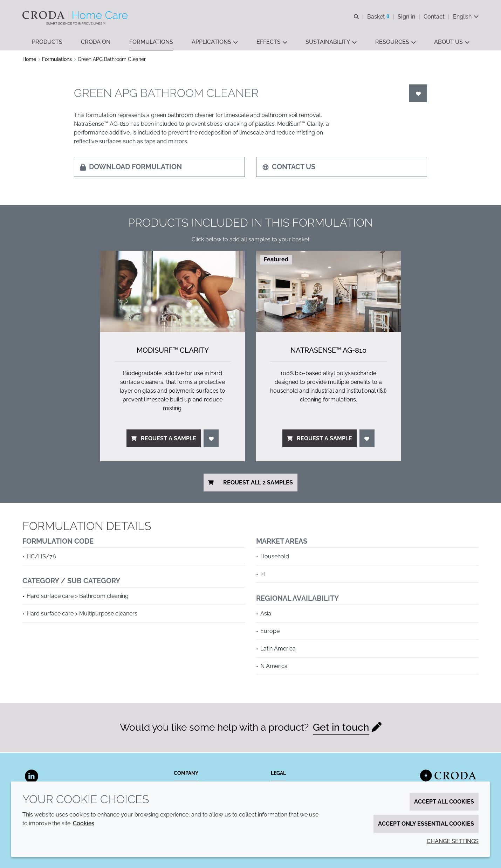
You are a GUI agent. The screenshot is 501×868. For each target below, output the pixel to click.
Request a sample (164, 439)
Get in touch (341, 728)
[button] (47, 42)
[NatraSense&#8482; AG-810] (328, 292)
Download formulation (131, 167)
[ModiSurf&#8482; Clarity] (173, 292)
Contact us (289, 167)
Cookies (84, 823)
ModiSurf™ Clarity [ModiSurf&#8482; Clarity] (173, 351)
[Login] (418, 94)
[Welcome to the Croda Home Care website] (76, 15)
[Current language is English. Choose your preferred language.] (466, 17)
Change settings (453, 841)
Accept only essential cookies (426, 824)
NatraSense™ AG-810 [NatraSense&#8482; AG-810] (328, 351)
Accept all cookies (444, 802)
